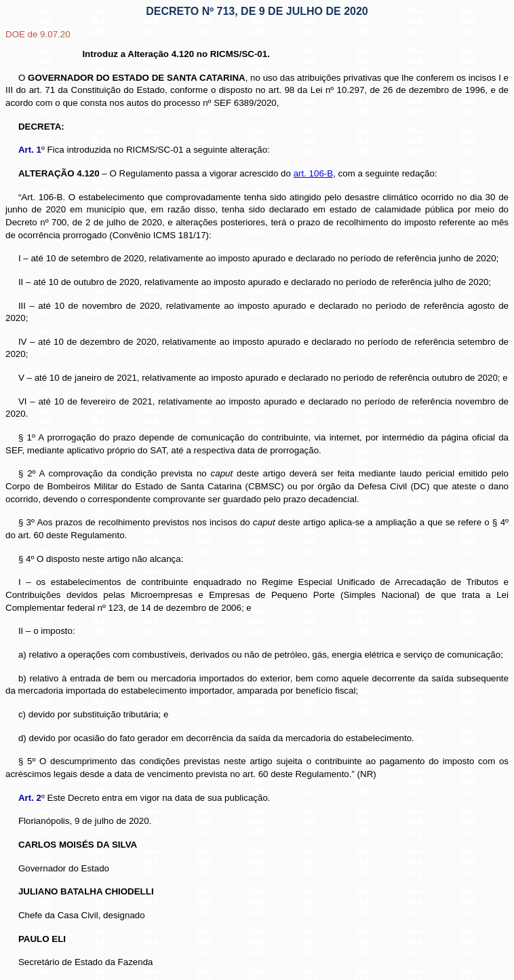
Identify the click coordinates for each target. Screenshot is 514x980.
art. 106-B (314, 173)
